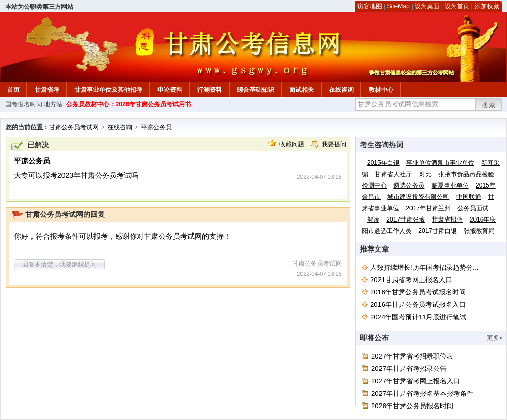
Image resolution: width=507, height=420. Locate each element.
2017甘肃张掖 (406, 220)
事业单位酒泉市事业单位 (440, 163)
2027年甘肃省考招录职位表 (412, 356)
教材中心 (381, 90)
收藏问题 (292, 144)
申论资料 (170, 90)
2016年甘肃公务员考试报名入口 (418, 305)
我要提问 (334, 144)
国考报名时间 (24, 104)
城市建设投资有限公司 (418, 197)
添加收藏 (487, 6)
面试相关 (302, 90)
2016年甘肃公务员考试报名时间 (418, 292)
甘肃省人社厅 (393, 174)
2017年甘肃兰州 (428, 208)
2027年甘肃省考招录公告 (409, 369)
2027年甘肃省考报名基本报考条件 (422, 393)
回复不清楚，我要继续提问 (59, 265)
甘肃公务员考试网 (74, 127)
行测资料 (210, 90)
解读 (373, 220)
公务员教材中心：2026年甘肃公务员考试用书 (129, 104)
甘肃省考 (47, 90)
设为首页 (457, 6)
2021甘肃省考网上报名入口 (411, 280)
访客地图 (370, 6)
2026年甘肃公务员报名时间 (412, 406)
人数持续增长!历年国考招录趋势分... (424, 267)
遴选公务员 (409, 185)
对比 (425, 174)
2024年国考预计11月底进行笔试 (418, 317)
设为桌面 (427, 6)
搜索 (489, 105)
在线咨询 (341, 90)
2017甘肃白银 (438, 231)
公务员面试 (473, 208)
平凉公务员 (156, 127)
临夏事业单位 (450, 185)
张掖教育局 (479, 231)
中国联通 (469, 197)
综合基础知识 (256, 90)
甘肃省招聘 (447, 220)
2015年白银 (383, 163)
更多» (495, 338)
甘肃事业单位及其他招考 (108, 90)
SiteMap (399, 6)
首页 (13, 90)
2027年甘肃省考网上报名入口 (416, 381)
